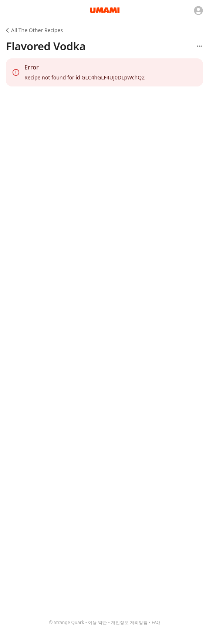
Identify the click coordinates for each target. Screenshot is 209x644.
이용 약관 (97, 622)
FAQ (156, 622)
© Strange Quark (66, 622)
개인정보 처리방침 (129, 622)
